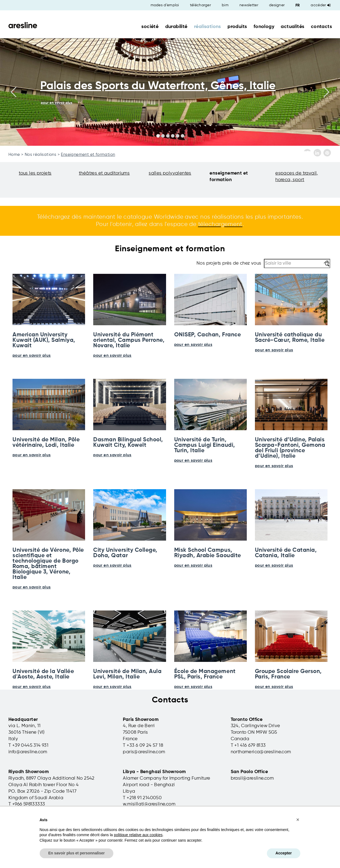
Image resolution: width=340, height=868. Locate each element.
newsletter (249, 5)
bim (225, 5)
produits (237, 27)
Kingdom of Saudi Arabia (36, 798)
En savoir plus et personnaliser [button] (77, 853)
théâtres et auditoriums (104, 173)
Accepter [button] (284, 853)
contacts (321, 27)
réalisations (208, 27)
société (150, 27)
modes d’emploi (165, 5)
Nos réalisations (40, 155)
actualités (292, 27)
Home (14, 155)
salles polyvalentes (170, 173)
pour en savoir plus (32, 356)
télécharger (200, 5)
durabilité (176, 27)
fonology (264, 27)
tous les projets (35, 173)
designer (277, 5)
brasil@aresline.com (252, 778)
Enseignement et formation (88, 155)
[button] (298, 820)
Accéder (321, 5)
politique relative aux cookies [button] (138, 835)
